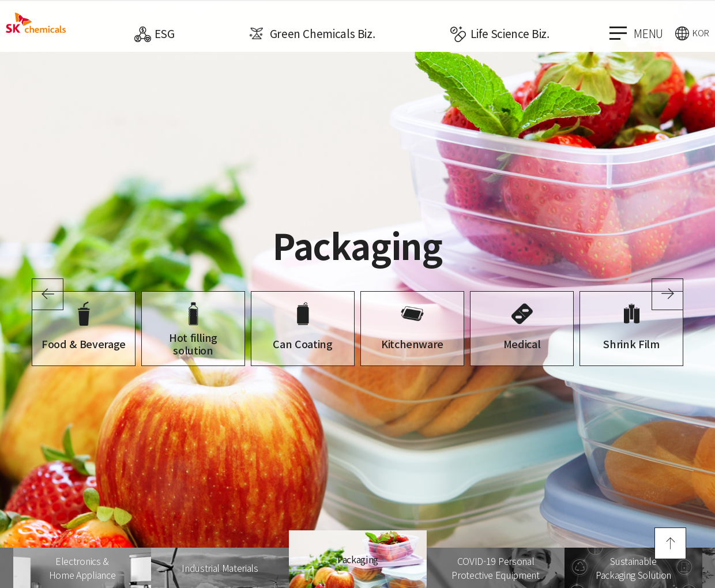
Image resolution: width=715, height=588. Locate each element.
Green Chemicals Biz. (323, 33)
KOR (701, 33)
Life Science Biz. (510, 33)
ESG (165, 33)
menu (636, 33)
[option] (357, 294)
